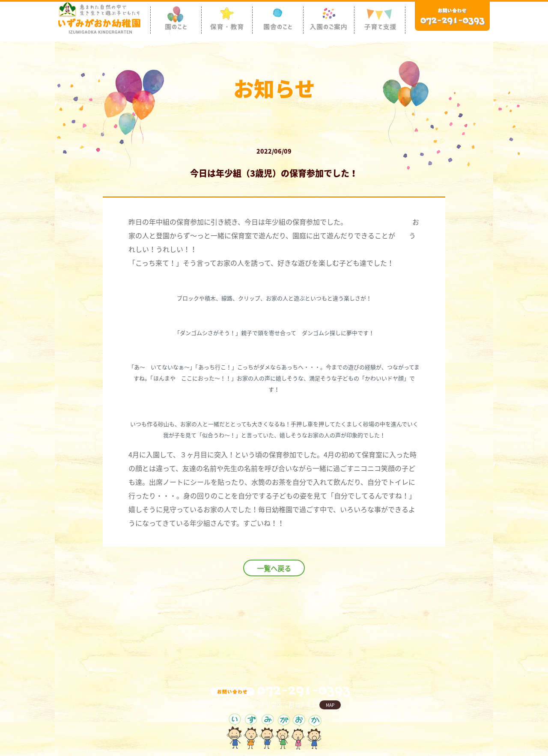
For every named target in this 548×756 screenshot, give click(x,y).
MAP (330, 705)
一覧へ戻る (274, 568)
